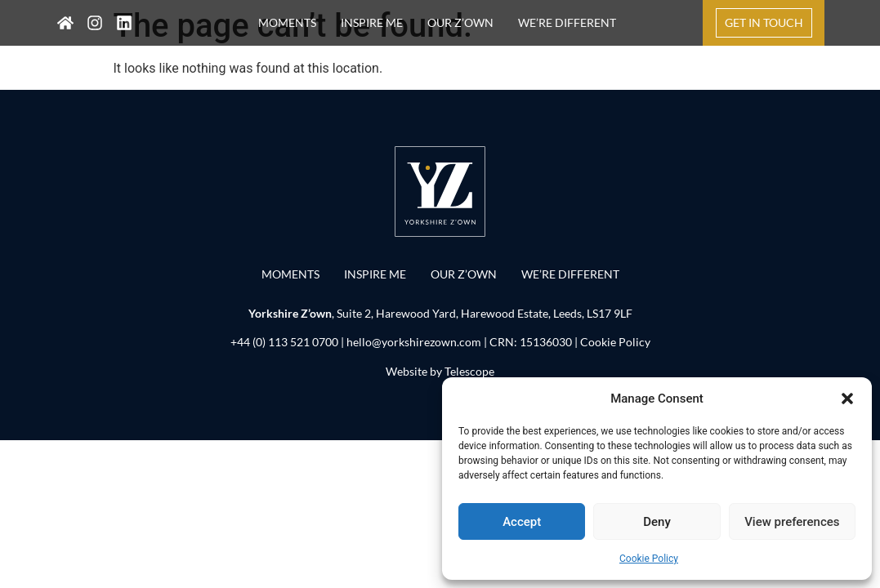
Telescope (469, 371)
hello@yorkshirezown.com (414, 342)
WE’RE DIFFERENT (567, 22)
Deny (657, 522)
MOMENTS (287, 22)
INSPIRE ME (372, 22)
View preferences (792, 522)
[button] (847, 399)
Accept (522, 522)
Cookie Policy (649, 559)
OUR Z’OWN (460, 22)
